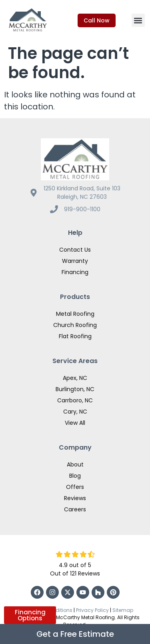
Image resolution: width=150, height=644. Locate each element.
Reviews (75, 498)
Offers (75, 487)
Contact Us (75, 250)
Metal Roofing (75, 314)
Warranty (75, 261)
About (75, 464)
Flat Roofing (75, 336)
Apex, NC (75, 378)
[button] (138, 20)
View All (75, 423)
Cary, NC (75, 412)
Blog (75, 476)
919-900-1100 (82, 209)
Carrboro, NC (75, 400)
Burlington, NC (75, 389)
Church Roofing (75, 325)
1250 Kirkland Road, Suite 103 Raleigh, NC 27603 (82, 193)
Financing (75, 272)
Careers (75, 509)
